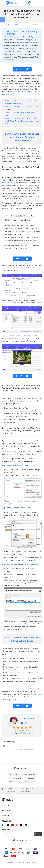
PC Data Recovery (13, 24)
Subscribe (38, 834)
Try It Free (22, 69)
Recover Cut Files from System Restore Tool (20, 118)
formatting (16, 231)
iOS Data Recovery (14, 782)
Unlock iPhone (13, 774)
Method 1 (28, 454)
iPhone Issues (30, 778)
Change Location (30, 782)
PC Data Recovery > (15, 789)
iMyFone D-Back (8, 183)
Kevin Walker (27, 719)
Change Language (22, 840)
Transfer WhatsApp (29, 774)
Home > (7, 789)
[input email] (18, 834)
